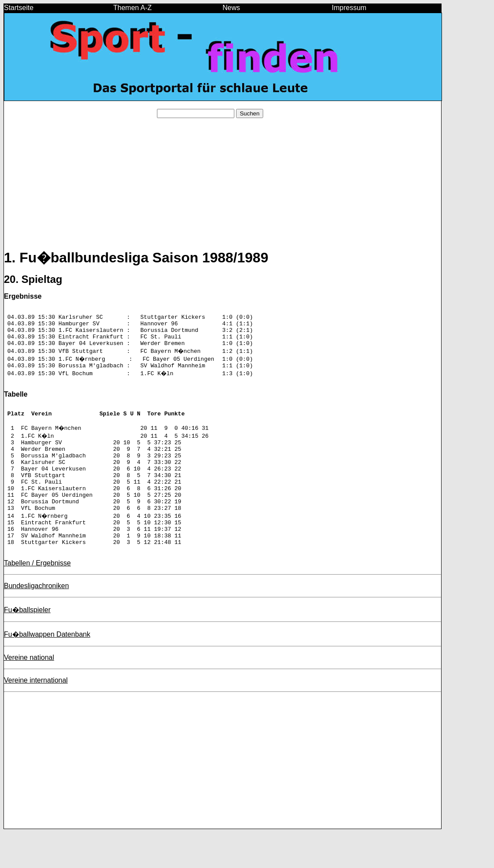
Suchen (249, 113)
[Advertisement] (223, 186)
